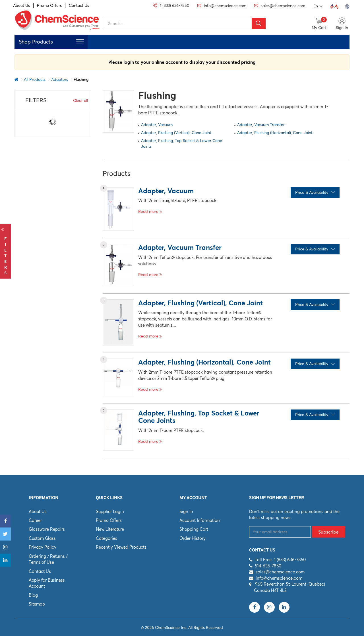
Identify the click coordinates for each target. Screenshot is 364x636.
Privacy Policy (43, 547)
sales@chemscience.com (280, 572)
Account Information (200, 520)
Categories (106, 538)
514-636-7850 (268, 566)
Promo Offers (49, 5)
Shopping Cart (194, 529)
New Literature (110, 529)
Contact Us (79, 5)
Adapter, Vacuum (157, 125)
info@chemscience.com (279, 578)
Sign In (186, 512)
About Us (21, 5)
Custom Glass (42, 538)
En (318, 6)
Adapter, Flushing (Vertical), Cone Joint (176, 133)
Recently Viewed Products (121, 547)
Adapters (60, 79)
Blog (33, 595)
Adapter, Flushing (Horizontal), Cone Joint (275, 133)
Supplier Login (110, 512)
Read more (150, 211)
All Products (35, 79)
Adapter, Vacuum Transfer (261, 125)
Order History (193, 538)
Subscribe (328, 532)
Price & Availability (315, 192)
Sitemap (37, 604)
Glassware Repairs (47, 529)
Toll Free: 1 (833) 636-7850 (280, 560)
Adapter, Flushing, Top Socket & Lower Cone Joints (182, 143)
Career (35, 520)
